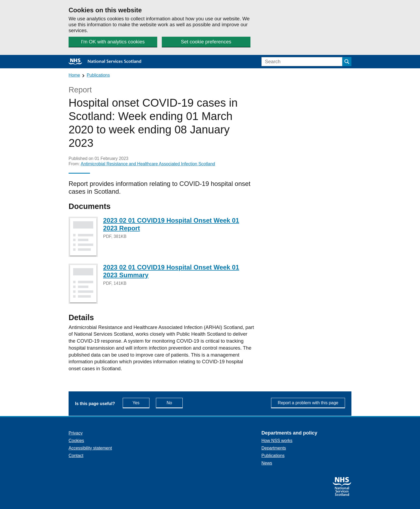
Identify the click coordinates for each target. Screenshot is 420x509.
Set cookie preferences (206, 42)
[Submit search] (347, 62)
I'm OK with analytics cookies (113, 42)
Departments (274, 448)
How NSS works (277, 441)
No (175, 403)
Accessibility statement (90, 448)
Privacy (76, 433)
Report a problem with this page (308, 403)
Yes (141, 403)
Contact (76, 456)
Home (74, 75)
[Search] (302, 62)
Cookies (76, 441)
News (267, 463)
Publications (98, 75)
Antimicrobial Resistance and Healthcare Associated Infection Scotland (148, 164)
